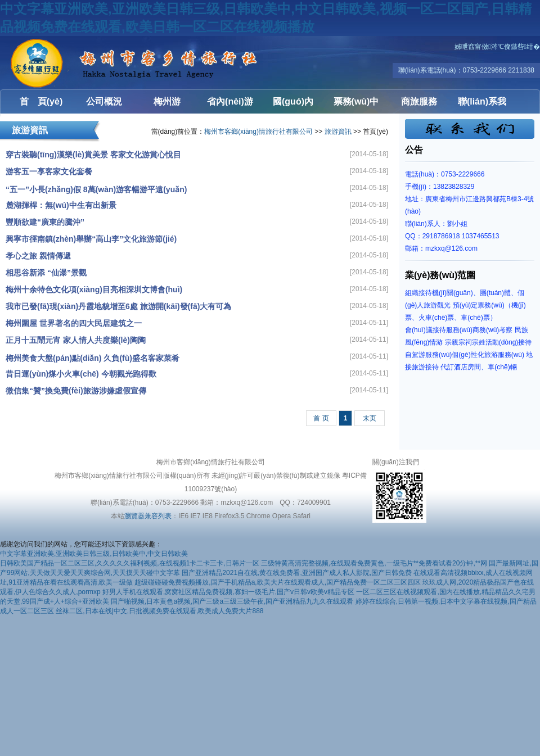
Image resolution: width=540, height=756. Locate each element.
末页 (370, 418)
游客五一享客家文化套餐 (49, 171)
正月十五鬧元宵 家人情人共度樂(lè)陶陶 (76, 340)
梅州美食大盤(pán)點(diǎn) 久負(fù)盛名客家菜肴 (93, 358)
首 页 (321, 418)
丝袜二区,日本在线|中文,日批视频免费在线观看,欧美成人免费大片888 (159, 611)
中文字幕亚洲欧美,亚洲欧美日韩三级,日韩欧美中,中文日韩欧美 (94, 554)
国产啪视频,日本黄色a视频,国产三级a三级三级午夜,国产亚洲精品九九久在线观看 (232, 601)
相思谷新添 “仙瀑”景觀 (46, 273)
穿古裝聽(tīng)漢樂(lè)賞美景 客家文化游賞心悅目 (93, 155)
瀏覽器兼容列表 (148, 516)
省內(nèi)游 (230, 101)
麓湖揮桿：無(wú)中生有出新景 (61, 205)
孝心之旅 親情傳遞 (38, 256)
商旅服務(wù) (419, 105)
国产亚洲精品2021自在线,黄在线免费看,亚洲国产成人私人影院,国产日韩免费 (297, 573)
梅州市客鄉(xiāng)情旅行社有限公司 (67, 63)
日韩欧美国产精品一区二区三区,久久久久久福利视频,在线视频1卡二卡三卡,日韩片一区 (130, 563)
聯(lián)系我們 (482, 105)
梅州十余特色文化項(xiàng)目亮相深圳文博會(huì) (94, 289)
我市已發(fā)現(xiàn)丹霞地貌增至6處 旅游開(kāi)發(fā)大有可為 (118, 306)
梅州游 (167, 101)
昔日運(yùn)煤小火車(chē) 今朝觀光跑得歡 (81, 374)
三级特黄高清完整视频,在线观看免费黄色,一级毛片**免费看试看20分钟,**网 (374, 563)
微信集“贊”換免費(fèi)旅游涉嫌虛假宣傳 (76, 391)
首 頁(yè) (41, 101)
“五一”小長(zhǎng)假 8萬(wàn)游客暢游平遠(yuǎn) (96, 189)
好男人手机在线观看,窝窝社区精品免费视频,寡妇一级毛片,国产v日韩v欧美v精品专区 (228, 592)
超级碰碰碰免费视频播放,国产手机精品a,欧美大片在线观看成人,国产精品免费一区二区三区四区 (278, 582)
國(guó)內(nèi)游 (293, 105)
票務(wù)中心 (356, 105)
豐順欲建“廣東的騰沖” (45, 222)
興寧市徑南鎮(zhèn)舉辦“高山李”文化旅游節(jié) (91, 239)
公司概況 (104, 101)
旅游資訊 (338, 132)
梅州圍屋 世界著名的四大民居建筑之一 (74, 323)
